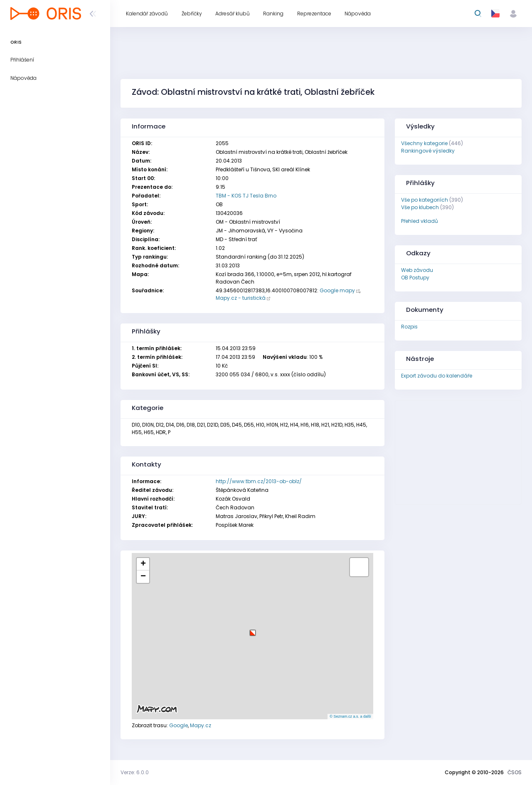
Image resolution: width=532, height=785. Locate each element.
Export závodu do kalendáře (437, 376)
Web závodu (417, 270)
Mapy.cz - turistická (241, 298)
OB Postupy (415, 278)
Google (179, 725)
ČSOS (515, 772)
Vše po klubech (420, 207)
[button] (253, 630)
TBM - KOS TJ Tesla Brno (246, 196)
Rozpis (409, 327)
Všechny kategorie (424, 143)
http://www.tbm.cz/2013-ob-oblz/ (259, 481)
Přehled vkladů (420, 221)
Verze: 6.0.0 (135, 772)
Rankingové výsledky (428, 151)
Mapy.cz (201, 725)
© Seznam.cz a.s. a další (350, 716)
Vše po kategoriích (425, 200)
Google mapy (337, 290)
